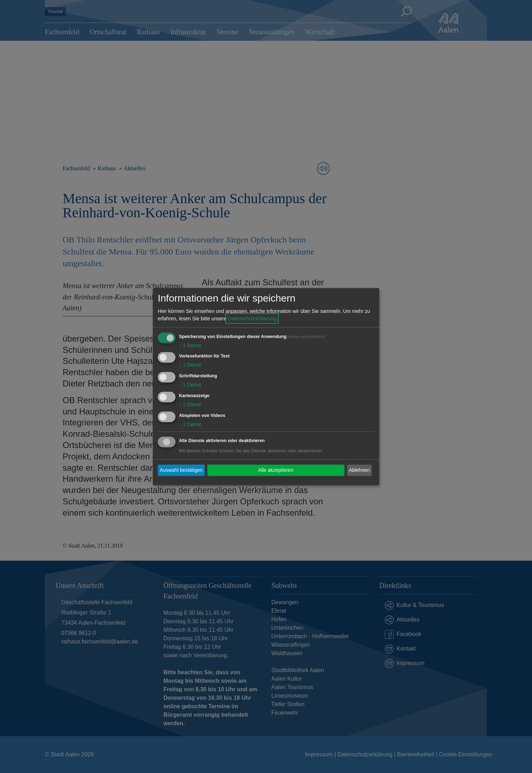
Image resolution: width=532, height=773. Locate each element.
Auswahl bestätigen (181, 470)
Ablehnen (359, 470)
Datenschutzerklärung (252, 318)
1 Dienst (190, 345)
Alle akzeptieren (276, 470)
